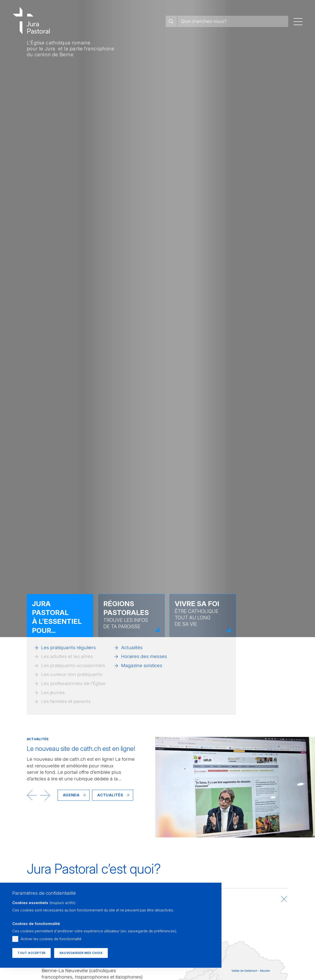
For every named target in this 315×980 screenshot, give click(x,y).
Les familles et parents (66, 701)
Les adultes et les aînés (67, 656)
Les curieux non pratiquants (72, 674)
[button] (32, 795)
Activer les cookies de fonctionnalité (51, 939)
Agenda (71, 795)
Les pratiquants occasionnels (73, 666)
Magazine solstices (142, 666)
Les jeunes (53, 693)
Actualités (132, 648)
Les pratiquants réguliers (68, 648)
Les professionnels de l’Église (73, 683)
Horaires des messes (144, 656)
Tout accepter (31, 953)
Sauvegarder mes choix (81, 953)
